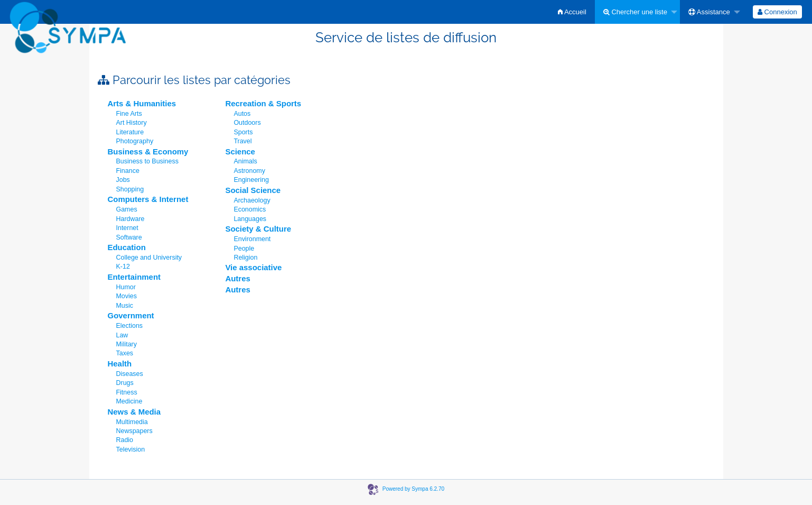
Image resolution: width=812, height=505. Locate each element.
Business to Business (147, 161)
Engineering (251, 180)
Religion (245, 258)
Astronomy (249, 171)
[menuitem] (572, 12)
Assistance (709, 12)
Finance (128, 171)
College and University (149, 258)
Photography (135, 141)
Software (129, 237)
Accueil (572, 12)
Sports (243, 132)
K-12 (123, 267)
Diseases (130, 374)
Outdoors (247, 123)
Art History (132, 123)
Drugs (125, 383)
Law (122, 335)
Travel (242, 141)
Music (125, 306)
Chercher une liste (635, 12)
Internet (127, 228)
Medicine (129, 401)
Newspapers (134, 431)
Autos (242, 114)
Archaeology (252, 200)
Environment (252, 239)
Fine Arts (129, 114)
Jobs (123, 180)
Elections (130, 326)
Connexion (777, 12)
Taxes (125, 353)
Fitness (127, 392)
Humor (126, 287)
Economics (250, 209)
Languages (250, 219)
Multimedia (132, 422)
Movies (127, 296)
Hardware (130, 219)
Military (127, 344)
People (244, 249)
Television (131, 449)
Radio (125, 440)
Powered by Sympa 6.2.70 (413, 489)
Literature (130, 132)
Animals (245, 161)
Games (127, 209)
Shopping (130, 189)
